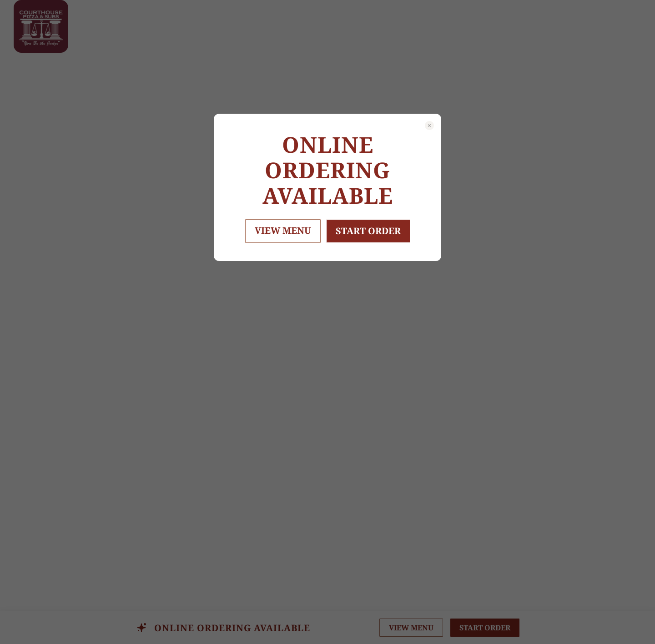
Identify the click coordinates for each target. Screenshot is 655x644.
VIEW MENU (283, 230)
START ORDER (368, 231)
